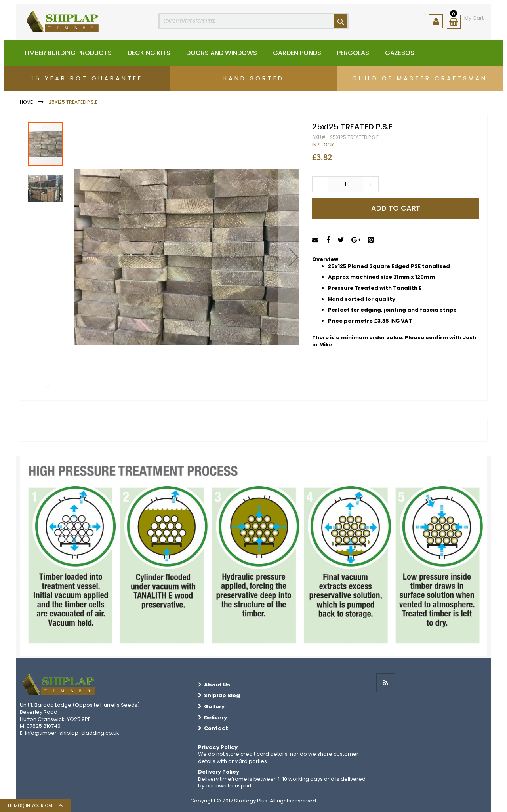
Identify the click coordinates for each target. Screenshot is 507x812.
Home (26, 102)
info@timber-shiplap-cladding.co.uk (72, 733)
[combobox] (253, 21)
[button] (294, 257)
